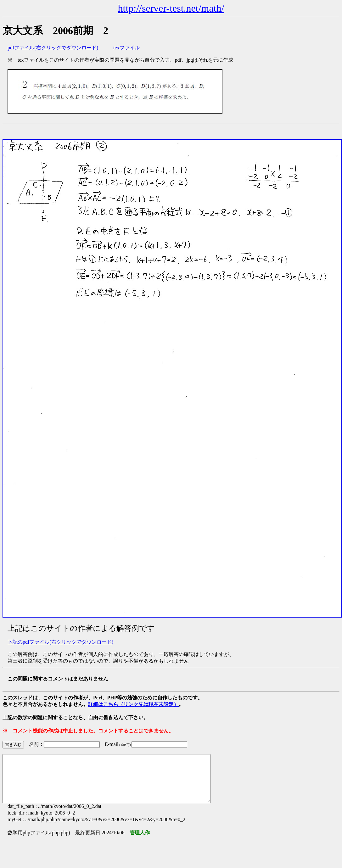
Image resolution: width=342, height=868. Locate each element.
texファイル (126, 48)
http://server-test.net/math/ (171, 8)
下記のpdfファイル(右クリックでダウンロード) (60, 642)
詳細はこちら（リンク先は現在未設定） (133, 704)
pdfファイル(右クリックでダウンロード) (53, 48)
